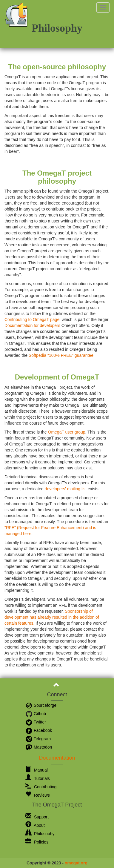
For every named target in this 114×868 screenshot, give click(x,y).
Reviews (38, 795)
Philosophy (40, 834)
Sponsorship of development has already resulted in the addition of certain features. (52, 617)
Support (37, 817)
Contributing (41, 787)
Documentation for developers (32, 325)
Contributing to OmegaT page (32, 319)
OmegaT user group (67, 432)
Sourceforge (41, 705)
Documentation (57, 758)
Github (36, 714)
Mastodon (39, 747)
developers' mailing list (66, 489)
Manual (37, 770)
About (35, 825)
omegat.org (76, 863)
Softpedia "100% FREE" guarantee (61, 355)
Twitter (36, 722)
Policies (37, 842)
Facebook (39, 730)
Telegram (38, 739)
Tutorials (38, 778)
